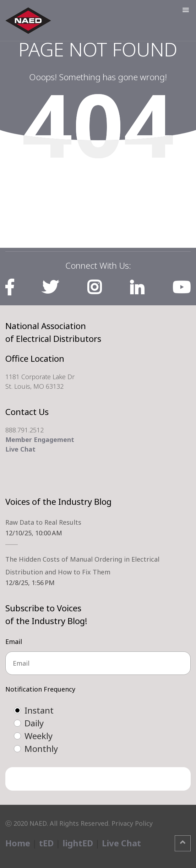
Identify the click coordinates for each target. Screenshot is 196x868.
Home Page (98, 184)
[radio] (105, 710)
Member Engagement (40, 440)
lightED (78, 843)
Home (18, 843)
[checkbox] (98, 730)
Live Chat (20, 449)
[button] (186, 10)
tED (46, 843)
